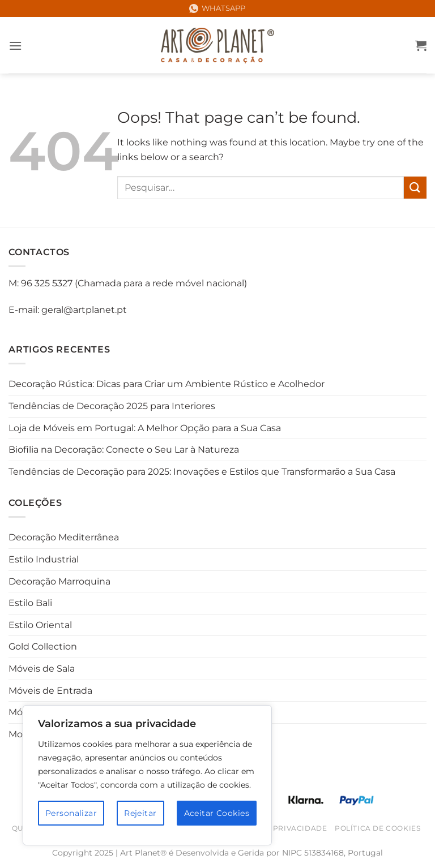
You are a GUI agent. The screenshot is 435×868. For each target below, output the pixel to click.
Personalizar (71, 813)
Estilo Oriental (40, 625)
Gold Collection (43, 646)
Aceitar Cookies (217, 813)
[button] (15, 46)
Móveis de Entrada (50, 691)
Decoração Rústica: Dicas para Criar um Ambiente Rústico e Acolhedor (167, 384)
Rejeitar (140, 813)
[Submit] (415, 188)
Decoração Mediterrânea (64, 537)
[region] (147, 775)
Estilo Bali (30, 603)
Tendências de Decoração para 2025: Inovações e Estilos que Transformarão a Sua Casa (202, 472)
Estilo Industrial (44, 559)
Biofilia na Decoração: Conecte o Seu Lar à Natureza (124, 450)
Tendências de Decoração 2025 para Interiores (112, 406)
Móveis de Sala (42, 669)
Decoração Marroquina (59, 581)
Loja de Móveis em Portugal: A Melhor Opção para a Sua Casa (145, 428)
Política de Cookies (378, 828)
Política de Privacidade (274, 828)
